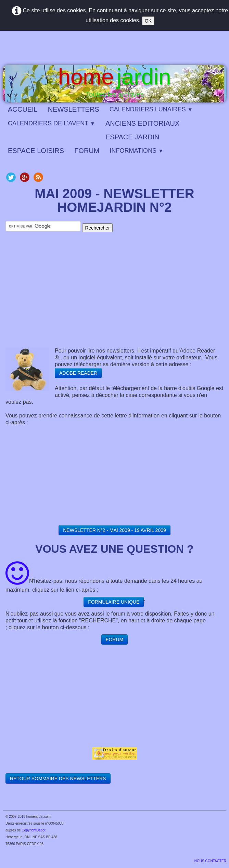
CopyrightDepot (33, 830)
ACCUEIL (23, 109)
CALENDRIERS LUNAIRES (151, 109)
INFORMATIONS (136, 151)
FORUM (87, 151)
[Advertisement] (114, 296)
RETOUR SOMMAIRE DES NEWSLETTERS (58, 779)
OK (148, 21)
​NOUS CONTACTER (210, 861)
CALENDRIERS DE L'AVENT (52, 123)
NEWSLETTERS (74, 109)
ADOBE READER (78, 373)
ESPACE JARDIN (132, 137)
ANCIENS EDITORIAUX (142, 123)
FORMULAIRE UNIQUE (114, 602)
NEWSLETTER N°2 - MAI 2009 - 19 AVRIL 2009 (114, 530)
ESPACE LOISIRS (36, 151)
